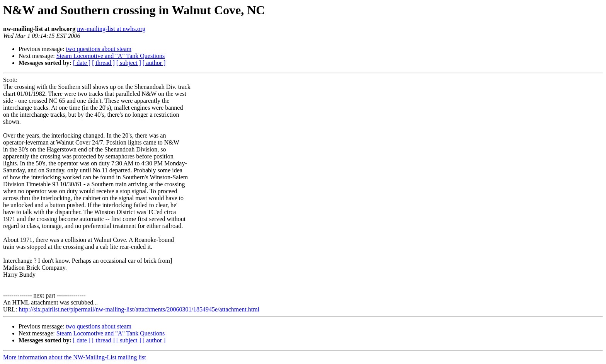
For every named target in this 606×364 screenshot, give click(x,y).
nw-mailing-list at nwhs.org (111, 29)
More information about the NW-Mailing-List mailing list (75, 357)
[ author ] (154, 63)
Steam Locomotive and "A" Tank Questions (111, 56)
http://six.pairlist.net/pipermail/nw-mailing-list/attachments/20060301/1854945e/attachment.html (139, 309)
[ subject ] (129, 63)
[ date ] (82, 63)
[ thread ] (103, 63)
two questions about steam (99, 49)
